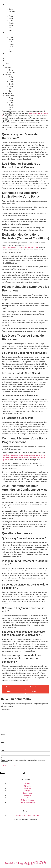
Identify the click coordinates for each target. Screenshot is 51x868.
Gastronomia (9, 35)
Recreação (9, 33)
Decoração (9, 54)
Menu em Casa (11, 49)
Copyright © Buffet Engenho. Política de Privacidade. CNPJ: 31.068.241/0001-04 (25, 864)
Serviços (8, 14)
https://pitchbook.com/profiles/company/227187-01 (20, 248)
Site (2, 750)
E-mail (4, 743)
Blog (7, 58)
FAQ (7, 56)
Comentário (6, 710)
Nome (4, 735)
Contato (8, 61)
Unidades (12, 11)
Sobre (11, 9)
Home (7, 2)
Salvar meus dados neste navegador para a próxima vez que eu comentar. (23, 761)
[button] (14, 687)
